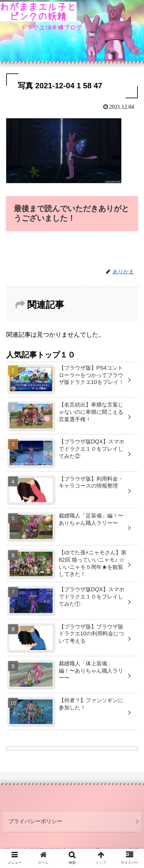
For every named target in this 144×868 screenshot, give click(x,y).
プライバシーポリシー (35, 821)
